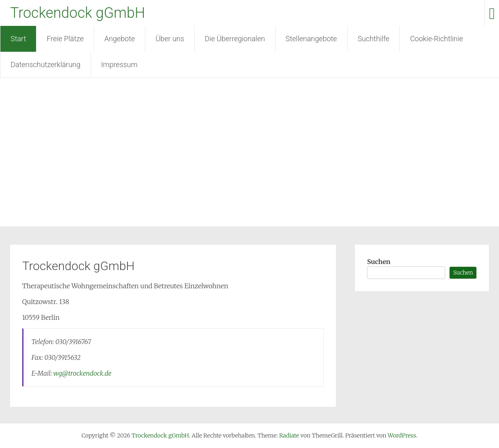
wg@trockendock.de (83, 373)
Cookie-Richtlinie (436, 39)
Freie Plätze (65, 39)
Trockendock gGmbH (78, 13)
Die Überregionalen (235, 39)
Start (18, 39)
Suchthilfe (374, 39)
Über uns (170, 39)
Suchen (379, 262)
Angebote (120, 39)
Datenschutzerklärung (46, 64)
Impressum (119, 64)
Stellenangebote (311, 39)
